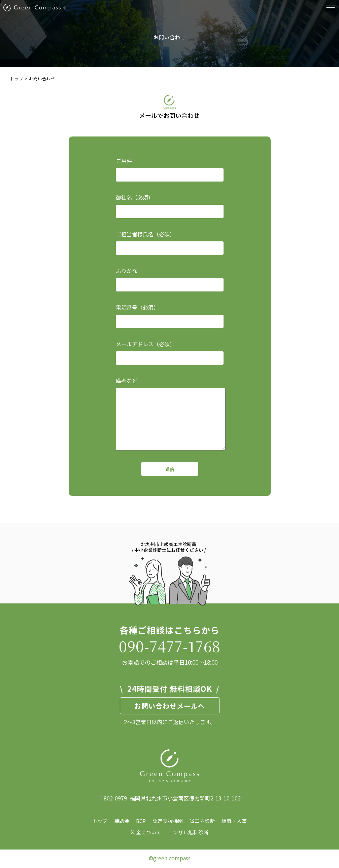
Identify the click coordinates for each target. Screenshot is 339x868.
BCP (141, 821)
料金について (146, 832)
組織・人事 (234, 821)
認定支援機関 (168, 821)
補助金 (122, 821)
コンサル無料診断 (188, 832)
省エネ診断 (202, 821)
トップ (100, 821)
